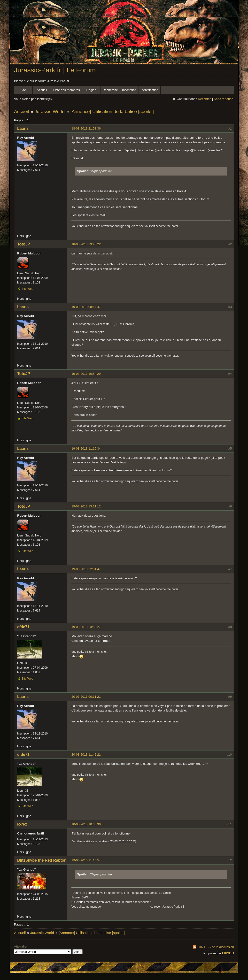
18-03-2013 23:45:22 (86, 244)
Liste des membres (67, 90)
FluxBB (228, 953)
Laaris (23, 128)
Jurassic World (50, 111)
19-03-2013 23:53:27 (86, 627)
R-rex (22, 824)
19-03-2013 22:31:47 (86, 569)
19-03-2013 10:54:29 (86, 374)
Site (23, 90)
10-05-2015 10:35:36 (86, 824)
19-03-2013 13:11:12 (86, 506)
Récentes (205, 99)
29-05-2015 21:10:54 (86, 860)
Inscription (129, 90)
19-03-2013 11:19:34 (86, 448)
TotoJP (24, 244)
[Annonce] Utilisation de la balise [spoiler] (112, 111)
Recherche (110, 90)
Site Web (27, 289)
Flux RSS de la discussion (216, 947)
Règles (91, 90)
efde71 (23, 627)
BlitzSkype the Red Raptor (41, 860)
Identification (150, 90)
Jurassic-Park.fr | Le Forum (55, 70)
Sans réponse (224, 99)
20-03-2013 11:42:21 (86, 754)
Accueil (42, 90)
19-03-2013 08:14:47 (86, 307)
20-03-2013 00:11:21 (86, 697)
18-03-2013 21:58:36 (86, 128)
